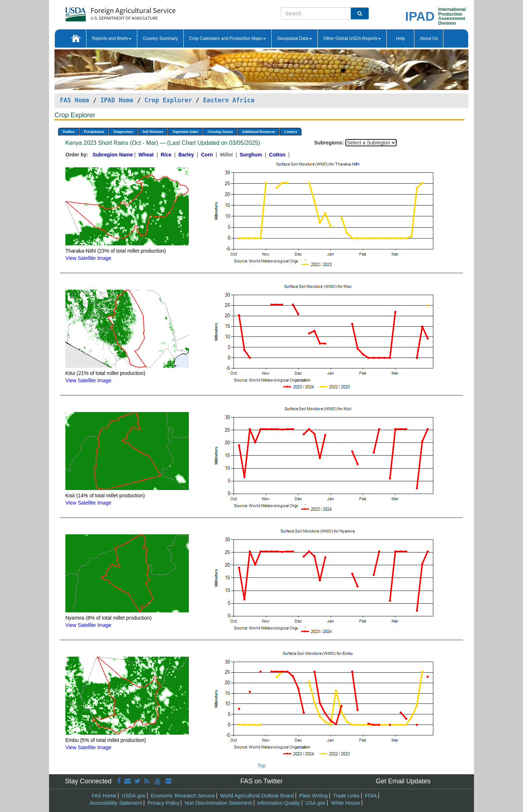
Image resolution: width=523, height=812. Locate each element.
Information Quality (279, 803)
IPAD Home (117, 100)
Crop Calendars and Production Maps (228, 38)
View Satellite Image (88, 258)
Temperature (123, 132)
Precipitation (94, 132)
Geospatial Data (295, 38)
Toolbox (69, 132)
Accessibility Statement (116, 803)
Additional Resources (258, 132)
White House (345, 803)
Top (262, 766)
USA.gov (315, 803)
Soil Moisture (153, 132)
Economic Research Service (183, 796)
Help (400, 38)
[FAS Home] (102, 12)
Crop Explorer (168, 100)
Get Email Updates (403, 781)
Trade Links (346, 796)
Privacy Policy (163, 803)
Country (291, 132)
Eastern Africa (229, 100)
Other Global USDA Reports (352, 38)
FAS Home (75, 100)
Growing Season (220, 132)
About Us (429, 38)
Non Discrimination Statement (218, 803)
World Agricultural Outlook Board (257, 796)
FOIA (371, 796)
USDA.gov (133, 796)
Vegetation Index (185, 132)
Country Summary (160, 38)
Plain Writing (313, 796)
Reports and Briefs (112, 38)
